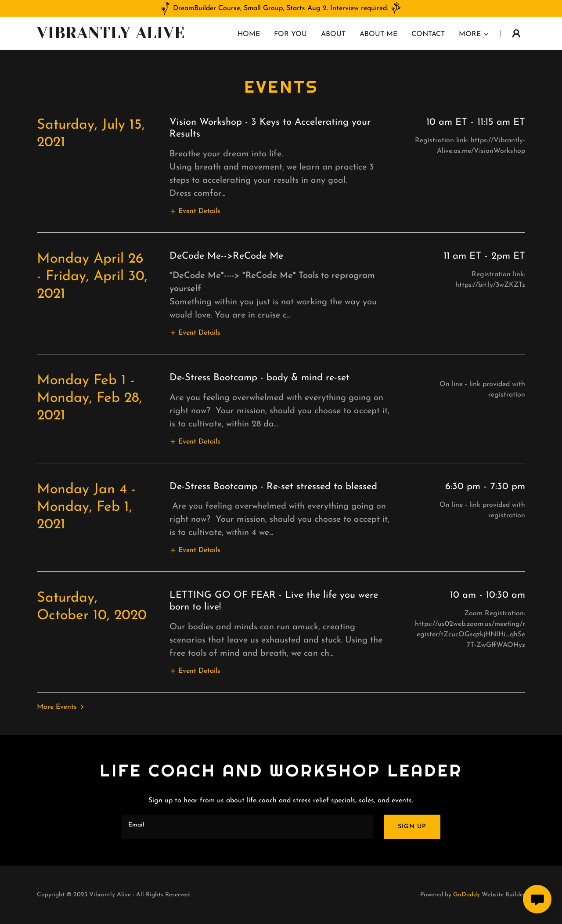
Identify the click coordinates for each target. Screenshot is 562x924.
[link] (122, 36)
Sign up (412, 827)
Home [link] (249, 34)
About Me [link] (378, 34)
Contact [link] (428, 34)
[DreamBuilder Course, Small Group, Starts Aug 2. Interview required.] (281, 8)
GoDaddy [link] (467, 895)
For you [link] (290, 34)
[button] (474, 34)
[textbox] (247, 827)
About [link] (333, 34)
